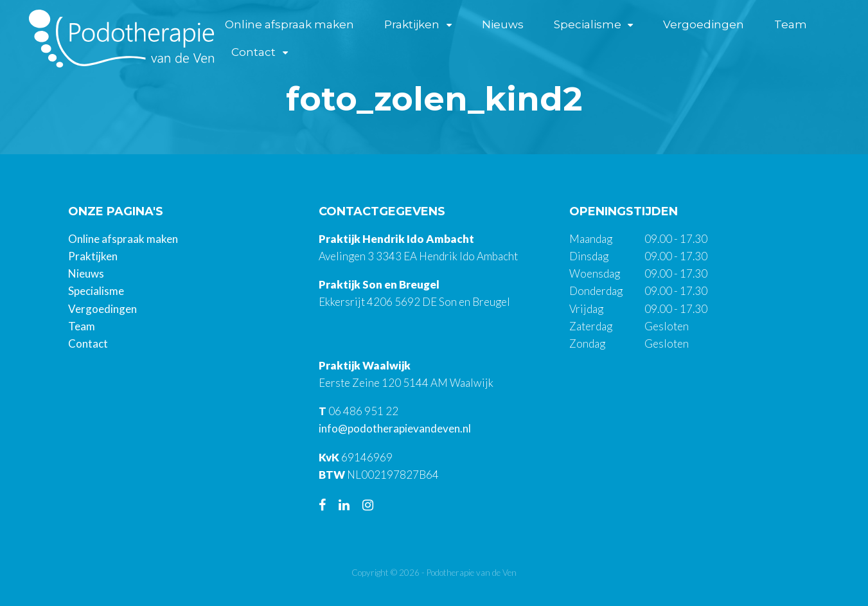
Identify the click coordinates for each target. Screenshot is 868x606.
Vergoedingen (704, 24)
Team (791, 24)
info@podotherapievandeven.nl (395, 428)
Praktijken (412, 24)
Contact (253, 52)
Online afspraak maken (289, 24)
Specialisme (588, 24)
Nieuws (503, 24)
